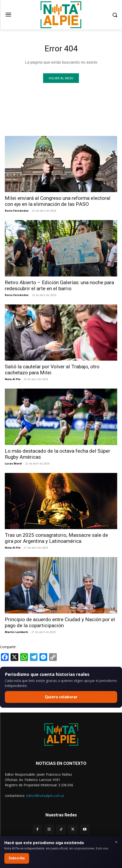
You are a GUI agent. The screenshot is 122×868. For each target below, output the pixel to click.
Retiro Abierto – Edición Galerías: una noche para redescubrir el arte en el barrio (59, 286)
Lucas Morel (13, 463)
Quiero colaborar (61, 697)
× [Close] (116, 842)
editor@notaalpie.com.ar (45, 796)
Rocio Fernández (17, 211)
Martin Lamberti (16, 632)
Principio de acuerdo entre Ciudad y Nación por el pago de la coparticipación (60, 622)
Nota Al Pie (13, 379)
